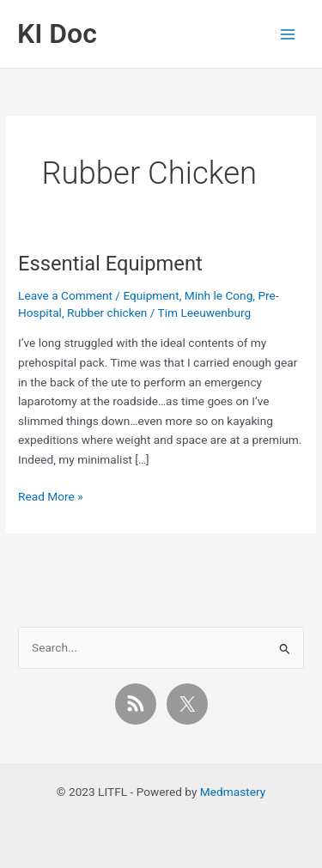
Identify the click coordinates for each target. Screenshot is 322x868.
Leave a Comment (65, 295)
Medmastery (233, 792)
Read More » (51, 497)
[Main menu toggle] (288, 34)
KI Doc (57, 33)
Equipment (151, 295)
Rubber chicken (107, 313)
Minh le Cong (219, 295)
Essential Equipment (110, 264)
